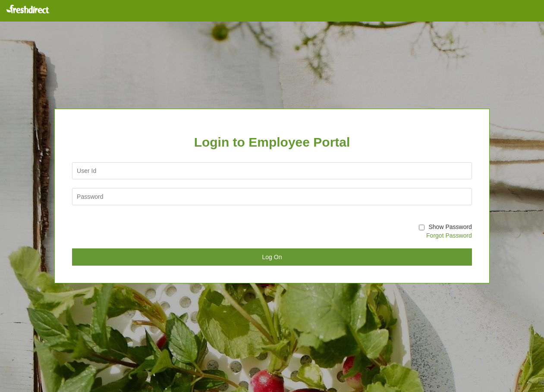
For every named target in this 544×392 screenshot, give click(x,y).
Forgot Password (449, 235)
